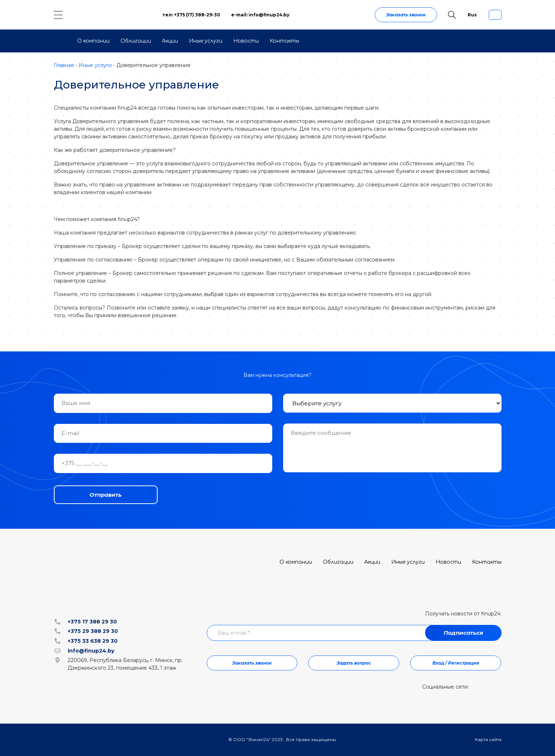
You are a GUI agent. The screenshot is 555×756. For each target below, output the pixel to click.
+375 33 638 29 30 (93, 641)
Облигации (136, 41)
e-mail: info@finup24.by (260, 15)
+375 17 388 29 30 (92, 622)
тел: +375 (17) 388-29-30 (191, 15)
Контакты (284, 41)
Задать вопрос (354, 663)
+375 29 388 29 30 (93, 631)
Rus (472, 15)
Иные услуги (206, 41)
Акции (170, 41)
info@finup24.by (91, 651)
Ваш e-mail (234, 633)
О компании (93, 41)
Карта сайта (488, 739)
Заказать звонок (406, 15)
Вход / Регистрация (456, 663)
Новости (246, 41)
